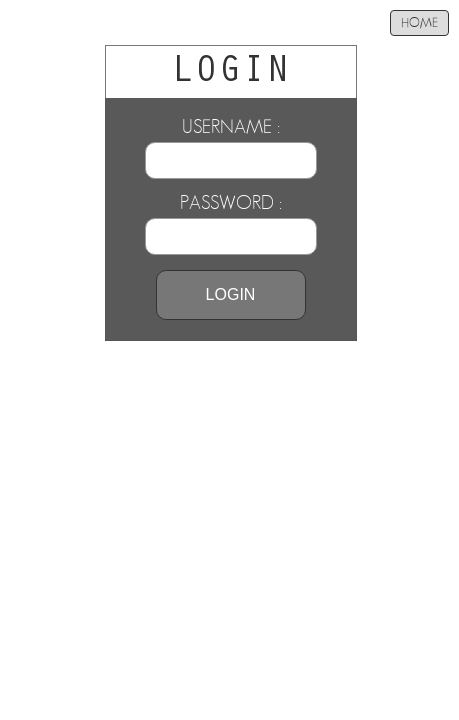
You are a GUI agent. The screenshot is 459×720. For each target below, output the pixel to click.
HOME (419, 23)
